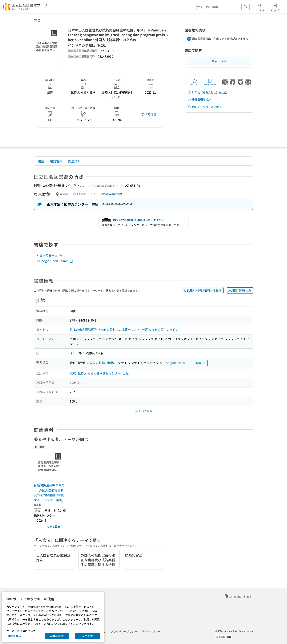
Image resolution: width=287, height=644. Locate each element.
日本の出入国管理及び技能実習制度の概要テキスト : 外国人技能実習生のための (124, 330)
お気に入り (195, 82)
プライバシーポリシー (124, 631)
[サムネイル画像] (50, 466)
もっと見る (56, 527)
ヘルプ (260, 7)
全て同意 (87, 636)
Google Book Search (56, 261)
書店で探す (219, 61)
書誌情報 (56, 161)
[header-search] (223, 7)
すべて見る (149, 114)
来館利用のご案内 (113, 194)
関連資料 (74, 161)
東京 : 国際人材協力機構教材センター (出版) (100, 373)
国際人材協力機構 (102, 363)
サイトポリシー (151, 631)
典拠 (200, 363)
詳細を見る (14, 636)
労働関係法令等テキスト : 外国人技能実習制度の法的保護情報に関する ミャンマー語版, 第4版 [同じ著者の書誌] (49, 495)
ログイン (276, 7)
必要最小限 (57, 636)
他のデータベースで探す (205, 107)
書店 (41, 161)
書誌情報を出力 (199, 99)
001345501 (179, 363)
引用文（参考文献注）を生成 (207, 93)
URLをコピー (210, 82)
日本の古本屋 (51, 255)
